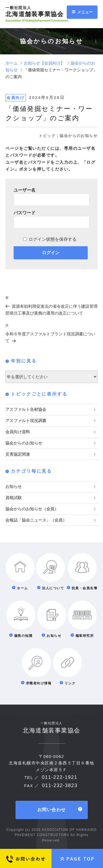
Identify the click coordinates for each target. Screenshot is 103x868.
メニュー (82, 12)
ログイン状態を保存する (53, 239)
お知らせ (14, 486)
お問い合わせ (52, 810)
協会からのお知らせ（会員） (32, 509)
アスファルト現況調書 (26, 420)
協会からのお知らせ (24, 443)
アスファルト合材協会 (26, 409)
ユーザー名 (25, 190)
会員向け (16, 98)
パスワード (25, 213)
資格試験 (14, 498)
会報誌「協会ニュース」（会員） (36, 520)
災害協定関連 (18, 454)
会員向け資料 (18, 432)
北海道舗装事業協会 (39, 11)
